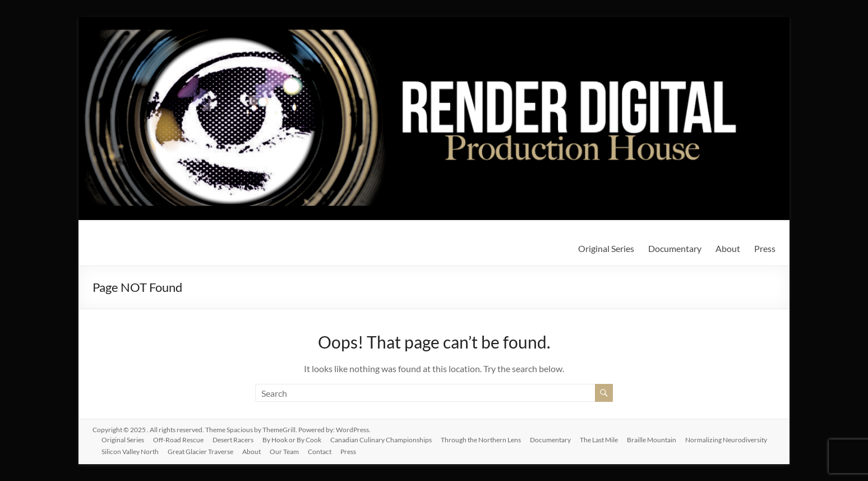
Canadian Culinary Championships (381, 440)
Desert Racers (233, 440)
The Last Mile (599, 440)
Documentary (675, 248)
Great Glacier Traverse (200, 452)
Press (765, 248)
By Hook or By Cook (292, 440)
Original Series (606, 248)
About (728, 248)
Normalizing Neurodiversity (726, 440)
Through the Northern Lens (481, 440)
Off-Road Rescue (178, 440)
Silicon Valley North (130, 452)
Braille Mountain (652, 440)
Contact (320, 452)
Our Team (284, 452)
